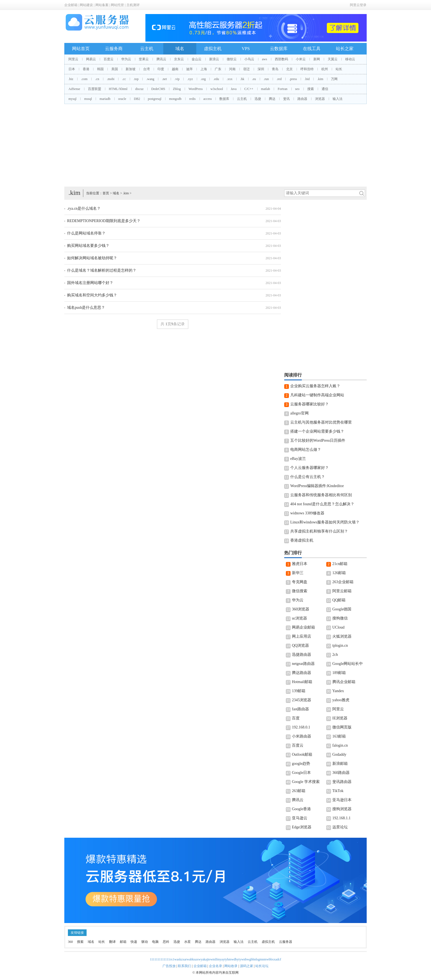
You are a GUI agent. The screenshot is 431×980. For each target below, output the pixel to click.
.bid (307, 79)
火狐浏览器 (342, 636)
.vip (177, 79)
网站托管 (117, 5)
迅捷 (258, 99)
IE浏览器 (340, 718)
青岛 (275, 69)
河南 (232, 69)
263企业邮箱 (343, 582)
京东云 (179, 59)
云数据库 (279, 49)
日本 (72, 69)
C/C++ (249, 89)
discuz (139, 89)
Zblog (177, 89)
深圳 (261, 69)
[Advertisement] (215, 145)
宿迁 (247, 69)
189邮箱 (339, 673)
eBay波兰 (298, 459)
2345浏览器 (302, 700)
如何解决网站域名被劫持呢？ (92, 258)
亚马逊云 (300, 818)
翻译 (112, 942)
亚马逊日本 (342, 800)
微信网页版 (342, 727)
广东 (218, 69)
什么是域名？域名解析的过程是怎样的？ (102, 270)
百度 (296, 718)
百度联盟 (95, 89)
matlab (266, 89)
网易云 (91, 59)
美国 (115, 69)
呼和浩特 (307, 69)
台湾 (147, 69)
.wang (150, 79)
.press (293, 79)
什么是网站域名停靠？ (86, 233)
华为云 (126, 59)
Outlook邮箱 (302, 754)
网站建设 (86, 5)
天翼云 (333, 59)
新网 (317, 59)
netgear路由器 (303, 664)
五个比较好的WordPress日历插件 (318, 440)
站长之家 (345, 49)
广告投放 (169, 966)
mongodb (175, 99)
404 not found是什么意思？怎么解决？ (322, 504)
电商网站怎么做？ (306, 450)
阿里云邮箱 (342, 591)
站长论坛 (262, 966)
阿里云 (73, 59)
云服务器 (286, 942)
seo (297, 89)
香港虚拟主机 (302, 540)
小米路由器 (302, 736)
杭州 (325, 69)
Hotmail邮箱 (302, 682)
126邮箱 (339, 573)
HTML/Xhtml (118, 89)
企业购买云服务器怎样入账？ (315, 386)
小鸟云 (249, 59)
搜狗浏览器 (342, 809)
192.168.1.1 (342, 818)
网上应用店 (302, 636)
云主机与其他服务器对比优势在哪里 (321, 422)
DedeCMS (158, 89)
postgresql (155, 99)
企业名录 (215, 966)
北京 (289, 69)
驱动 (145, 942)
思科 (166, 942)
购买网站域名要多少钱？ (88, 246)
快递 (134, 942)
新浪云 (214, 59)
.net (164, 79)
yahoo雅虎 (341, 700)
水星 (187, 942)
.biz (71, 79)
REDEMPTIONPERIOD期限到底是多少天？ (104, 221)
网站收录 (231, 966)
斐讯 (286, 99)
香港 (86, 69)
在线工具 (312, 49)
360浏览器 (301, 609)
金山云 (197, 59)
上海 (204, 69)
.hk (242, 79)
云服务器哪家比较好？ (310, 404)
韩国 (100, 69)
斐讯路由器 (342, 782)
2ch (335, 655)
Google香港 (301, 809)
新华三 (298, 573)
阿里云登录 (358, 5)
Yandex (338, 691)
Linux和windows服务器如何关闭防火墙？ (325, 522)
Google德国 (342, 609)
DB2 (137, 99)
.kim (320, 79)
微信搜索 (300, 591)
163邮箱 (339, 736)
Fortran (282, 89)
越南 (175, 69)
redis (192, 99)
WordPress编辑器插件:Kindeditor (317, 486)
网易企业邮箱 (303, 627)
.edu (216, 79)
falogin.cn (340, 745)
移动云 (350, 59)
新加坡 (131, 69)
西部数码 (281, 59)
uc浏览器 (299, 618)
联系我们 (184, 966)
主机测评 (133, 5)
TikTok (338, 791)
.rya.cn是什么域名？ (84, 208)
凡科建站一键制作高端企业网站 (317, 395)
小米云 (301, 59)
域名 (180, 49)
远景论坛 (340, 827)
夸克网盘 (300, 582)
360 (70, 942)
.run (266, 79)
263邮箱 (299, 791)
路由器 (302, 99)
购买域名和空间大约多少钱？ (92, 295)
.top (136, 79)
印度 (161, 69)
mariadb (105, 99)
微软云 (232, 59)
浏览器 (320, 99)
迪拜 (189, 69)
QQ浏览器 (300, 645)
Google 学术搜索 (306, 782)
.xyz (190, 79)
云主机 (147, 49)
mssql (88, 99)
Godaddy (339, 754)
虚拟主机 (213, 49)
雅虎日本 (300, 564)
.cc (124, 79)
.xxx (230, 79)
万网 (334, 79)
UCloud (338, 627)
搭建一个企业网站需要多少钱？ (317, 431)
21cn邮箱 (340, 564)
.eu (254, 79)
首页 (106, 193)
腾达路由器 (302, 673)
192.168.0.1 (301, 727)
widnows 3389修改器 (307, 513)
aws (265, 59)
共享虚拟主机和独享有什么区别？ (319, 531)
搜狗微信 (340, 618)
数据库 (224, 99)
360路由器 (341, 773)
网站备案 (102, 5)
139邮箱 (299, 691)
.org (203, 79)
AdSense (74, 89)
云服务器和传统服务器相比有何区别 (321, 495)
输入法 (338, 99)
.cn (97, 79)
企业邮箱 (71, 5)
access (208, 99)
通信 (325, 89)
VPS (246, 49)
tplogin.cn (340, 645)
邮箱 (123, 942)
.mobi (111, 79)
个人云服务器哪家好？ (310, 468)
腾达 (272, 99)
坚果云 (144, 59)
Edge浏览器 (302, 827)
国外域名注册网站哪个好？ (90, 283)
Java (234, 89)
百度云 (109, 59)
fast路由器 (300, 709)
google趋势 (301, 764)
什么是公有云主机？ (308, 477)
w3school (217, 89)
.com (84, 79)
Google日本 (301, 773)
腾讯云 (161, 59)
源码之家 (247, 966)
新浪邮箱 (340, 764)
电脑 (155, 942)
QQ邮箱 (339, 600)
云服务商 (114, 49)
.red (279, 79)
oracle (122, 99)
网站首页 (81, 49)
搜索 (311, 89)
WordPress (196, 89)
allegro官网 (299, 413)
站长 (339, 69)
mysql (72, 99)
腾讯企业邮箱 (344, 682)
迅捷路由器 (302, 655)
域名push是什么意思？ (86, 308)
